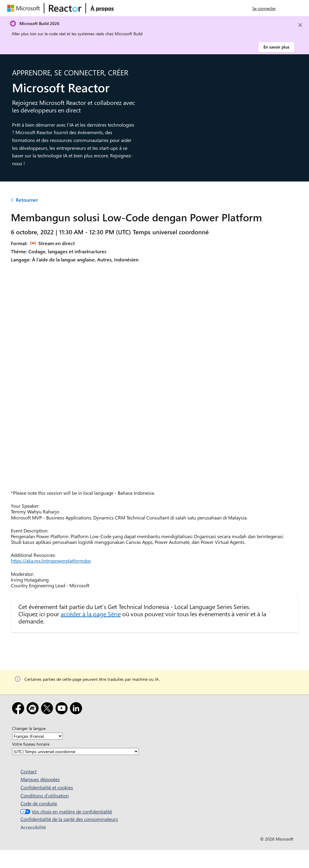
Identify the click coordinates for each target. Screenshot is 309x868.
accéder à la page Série (91, 614)
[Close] (300, 25)
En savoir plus (276, 47)
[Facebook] (19, 709)
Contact (29, 771)
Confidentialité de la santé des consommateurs (69, 819)
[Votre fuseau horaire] (75, 751)
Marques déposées (40, 779)
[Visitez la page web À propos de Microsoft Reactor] (102, 8)
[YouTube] (63, 709)
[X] (48, 709)
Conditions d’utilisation (45, 795)
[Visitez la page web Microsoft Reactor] (65, 8)
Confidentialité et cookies (47, 787)
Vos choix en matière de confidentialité (65, 811)
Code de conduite (39, 803)
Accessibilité (33, 827)
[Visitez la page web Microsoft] (25, 8)
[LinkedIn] (77, 709)
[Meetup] (34, 709)
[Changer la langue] (37, 736)
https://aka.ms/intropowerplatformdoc (51, 561)
